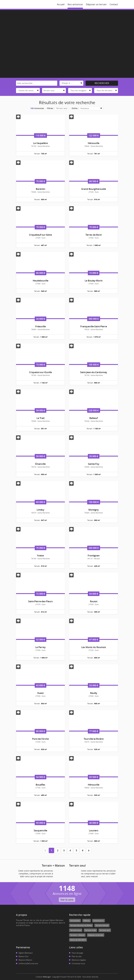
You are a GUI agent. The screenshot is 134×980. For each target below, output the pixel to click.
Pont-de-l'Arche (40, 739)
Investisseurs (99, 921)
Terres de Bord (94, 235)
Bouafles (40, 785)
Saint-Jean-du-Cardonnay (94, 372)
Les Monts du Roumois (94, 647)
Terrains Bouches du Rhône (81, 925)
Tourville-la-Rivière (94, 739)
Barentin (41, 189)
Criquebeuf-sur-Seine (40, 235)
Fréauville (41, 326)
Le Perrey (40, 647)
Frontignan (94, 556)
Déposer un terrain (96, 935)
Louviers (94, 831)
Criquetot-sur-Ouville (41, 372)
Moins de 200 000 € (78, 940)
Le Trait (41, 418)
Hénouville (94, 143)
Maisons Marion (25, 960)
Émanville (40, 464)
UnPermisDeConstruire (28, 963)
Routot (94, 601)
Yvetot (40, 556)
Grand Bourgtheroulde (94, 189)
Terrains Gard (76, 930)
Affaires (87, 921)
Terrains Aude (90, 930)
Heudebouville (41, 281)
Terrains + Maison (77, 935)
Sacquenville (40, 831)
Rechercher (102, 83)
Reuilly (94, 693)
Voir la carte (67, 900)
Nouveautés (75, 921)
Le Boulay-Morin (94, 281)
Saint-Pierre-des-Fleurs (40, 601)
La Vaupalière (40, 143)
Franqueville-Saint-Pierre (94, 326)
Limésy (41, 510)
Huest (40, 693)
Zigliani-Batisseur (26, 953)
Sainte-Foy (94, 464)
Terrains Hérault (102, 925)
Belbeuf (94, 418)
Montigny (94, 510)
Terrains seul (105, 930)
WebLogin (47, 977)
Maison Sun (24, 956)
